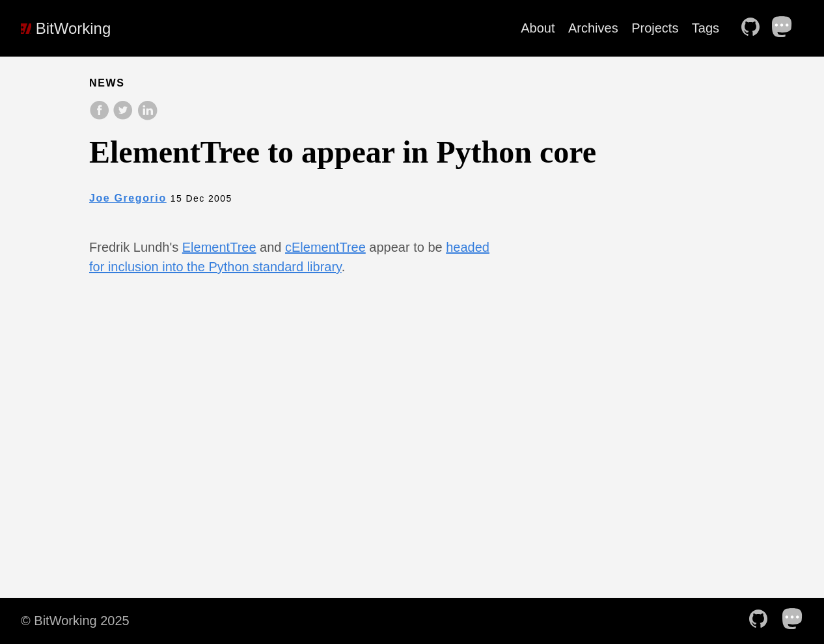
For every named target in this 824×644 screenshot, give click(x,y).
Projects (655, 28)
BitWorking (66, 28)
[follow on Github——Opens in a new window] (754, 28)
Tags (706, 28)
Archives (593, 28)
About (538, 28)
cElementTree (325, 247)
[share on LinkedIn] (147, 117)
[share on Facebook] (101, 117)
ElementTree (219, 247)
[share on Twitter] (124, 117)
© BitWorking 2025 (75, 621)
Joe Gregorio (128, 198)
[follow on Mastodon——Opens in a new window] (786, 28)
